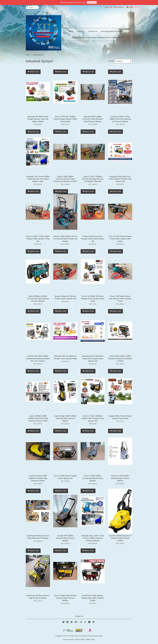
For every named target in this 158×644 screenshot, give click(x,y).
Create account (118, 7)
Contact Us (93, 31)
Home (71, 31)
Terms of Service (69, 639)
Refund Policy (90, 639)
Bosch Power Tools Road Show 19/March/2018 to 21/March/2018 (98, 38)
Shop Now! (92, 2)
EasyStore (99, 636)
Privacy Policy (80, 639)
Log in (107, 7)
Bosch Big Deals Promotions (112, 31)
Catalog (81, 31)
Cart (131, 7)
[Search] (32, 7)
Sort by (111, 61)
